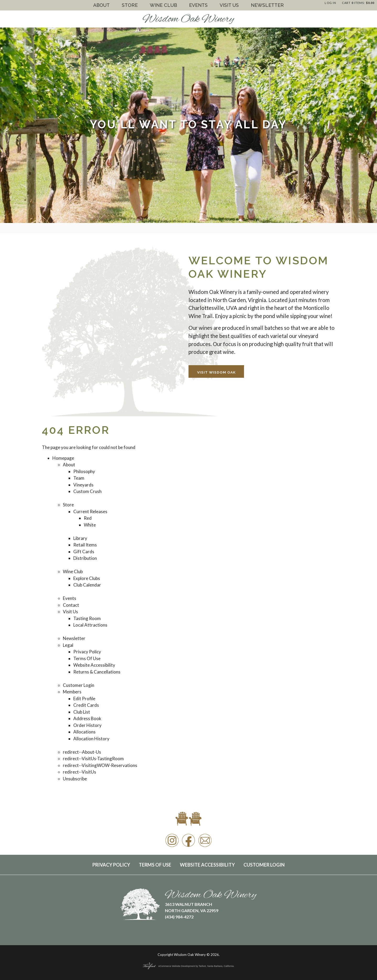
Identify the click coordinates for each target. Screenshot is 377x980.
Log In (330, 3)
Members (72, 692)
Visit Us (229, 5)
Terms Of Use (87, 658)
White (90, 525)
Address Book (87, 718)
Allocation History (91, 739)
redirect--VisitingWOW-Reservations (100, 765)
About (101, 5)
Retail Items (85, 545)
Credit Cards (86, 705)
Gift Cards (84, 552)
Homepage (63, 458)
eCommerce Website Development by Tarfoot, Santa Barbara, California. (188, 966)
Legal (68, 645)
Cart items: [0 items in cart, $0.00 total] (358, 3)
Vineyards (83, 485)
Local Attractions (90, 625)
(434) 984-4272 (179, 917)
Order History (87, 725)
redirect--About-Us (82, 752)
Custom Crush (87, 491)
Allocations (84, 732)
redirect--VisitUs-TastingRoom (93, 759)
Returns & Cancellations (97, 672)
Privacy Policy (87, 652)
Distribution (85, 558)
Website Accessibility (94, 665)
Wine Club (163, 5)
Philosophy (84, 471)
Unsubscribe (75, 779)
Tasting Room (87, 618)
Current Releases (90, 511)
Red (88, 518)
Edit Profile (84, 699)
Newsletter (267, 5)
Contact (71, 605)
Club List (82, 712)
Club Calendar (87, 585)
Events (198, 5)
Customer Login (79, 685)
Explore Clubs (87, 578)
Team (79, 478)
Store (130, 5)
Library (80, 538)
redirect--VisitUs (79, 772)
